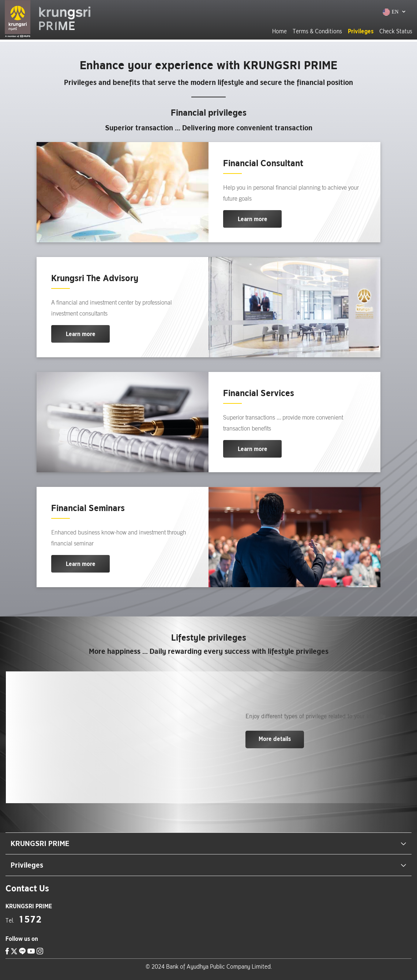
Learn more (253, 219)
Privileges (360, 31)
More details (275, 739)
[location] (29, 906)
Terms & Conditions (317, 31)
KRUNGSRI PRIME (209, 843)
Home (279, 31)
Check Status (395, 31)
